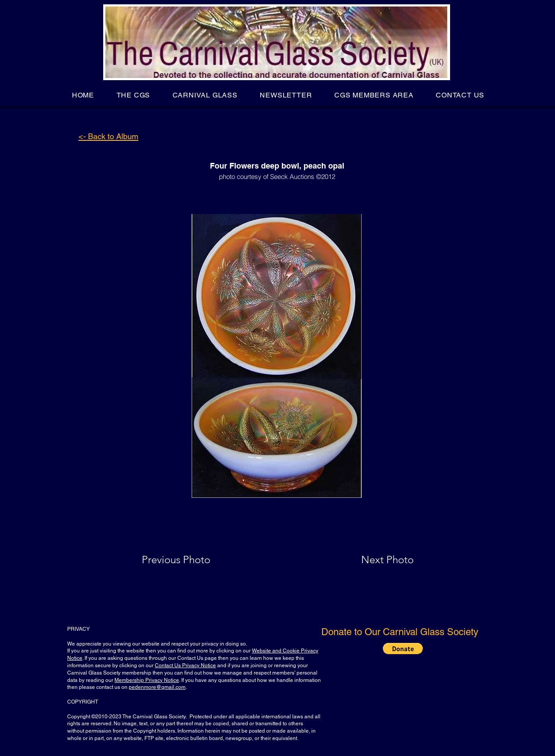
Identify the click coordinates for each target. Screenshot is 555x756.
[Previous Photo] (188, 560)
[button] (133, 95)
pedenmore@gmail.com (157, 687)
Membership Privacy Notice (147, 680)
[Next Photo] (370, 560)
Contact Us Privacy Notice (185, 665)
